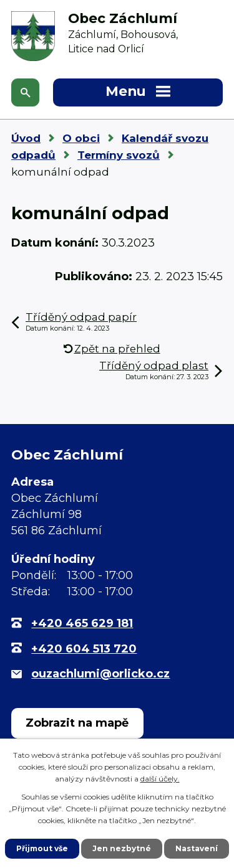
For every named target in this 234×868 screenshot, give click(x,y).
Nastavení (197, 848)
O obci (81, 138)
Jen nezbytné (122, 848)
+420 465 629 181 (82, 623)
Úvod (26, 138)
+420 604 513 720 (84, 649)
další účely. (160, 779)
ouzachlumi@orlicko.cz (100, 674)
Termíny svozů (119, 155)
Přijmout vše (42, 848)
